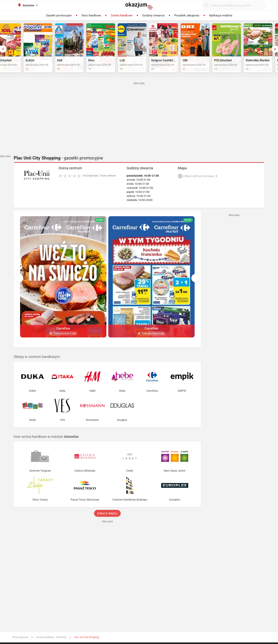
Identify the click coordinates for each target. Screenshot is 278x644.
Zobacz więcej (107, 481)
